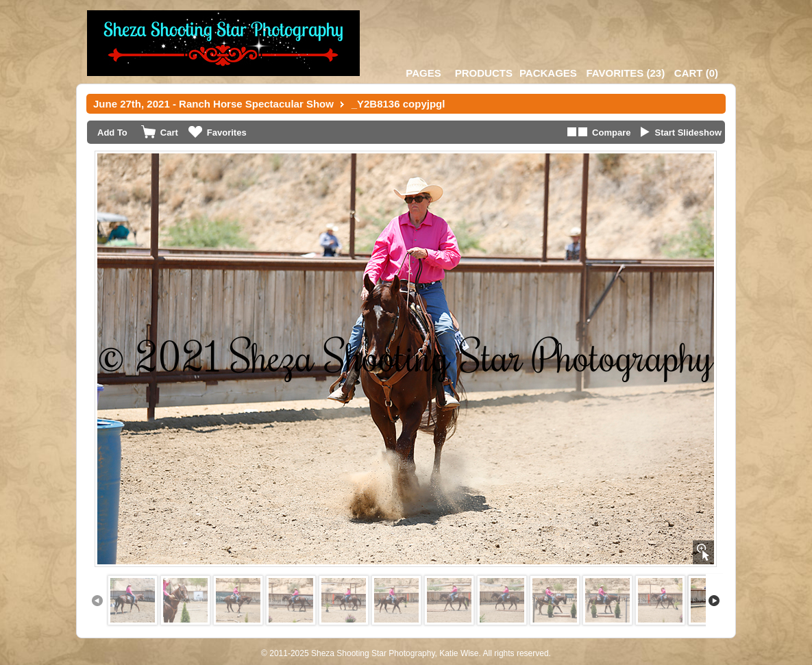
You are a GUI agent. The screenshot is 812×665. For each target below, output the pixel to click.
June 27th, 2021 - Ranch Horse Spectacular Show (213, 104)
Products (484, 73)
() (625, 73)
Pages (423, 73)
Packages (548, 73)
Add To (112, 133)
